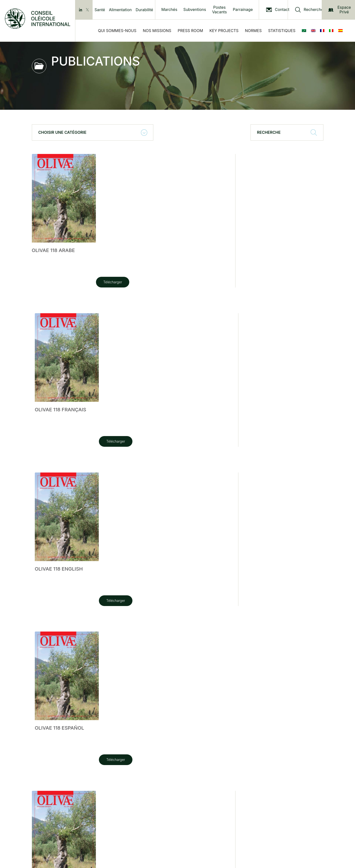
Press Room (190, 31)
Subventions (195, 10)
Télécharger (48, 282)
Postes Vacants (219, 10)
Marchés (169, 10)
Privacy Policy (100, 812)
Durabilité (144, 10)
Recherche (314, 10)
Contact (282, 10)
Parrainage (243, 10)
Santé (100, 10)
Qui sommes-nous (117, 31)
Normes (253, 31)
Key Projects (224, 31)
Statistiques (282, 31)
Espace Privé (339, 10)
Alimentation (120, 10)
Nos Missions (157, 31)
